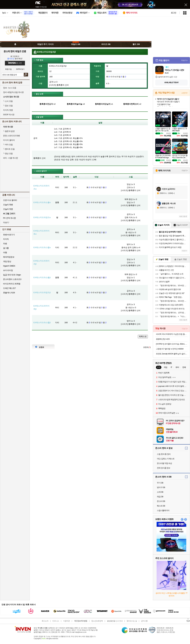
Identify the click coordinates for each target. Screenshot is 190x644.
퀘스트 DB (161, 506)
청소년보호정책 (97, 621)
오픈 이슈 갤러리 (10, 200)
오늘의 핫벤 (8, 205)
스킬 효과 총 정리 (164, 454)
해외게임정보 (9, 257)
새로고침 (182, 216)
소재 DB (160, 492)
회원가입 (8, 69)
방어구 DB (161, 487)
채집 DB (160, 497)
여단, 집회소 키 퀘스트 (166, 459)
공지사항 (144, 621)
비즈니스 (56, 621)
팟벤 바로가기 (9, 235)
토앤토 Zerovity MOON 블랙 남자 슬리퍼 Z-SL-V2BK (172, 354)
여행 (5, 253)
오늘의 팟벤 (8, 209)
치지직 (6, 239)
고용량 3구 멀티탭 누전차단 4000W (170, 349)
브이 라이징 (8, 270)
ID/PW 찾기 (20, 69)
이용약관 (66, 621)
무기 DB (160, 483)
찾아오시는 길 (132, 621)
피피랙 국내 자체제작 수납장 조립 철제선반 (172, 334)
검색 (26, 75)
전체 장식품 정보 (164, 468)
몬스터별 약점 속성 (164, 463)
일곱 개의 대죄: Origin (12, 275)
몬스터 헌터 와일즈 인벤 (15, 51)
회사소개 (45, 621)
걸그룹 (6, 248)
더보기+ (184, 60)
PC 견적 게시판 (9, 218)
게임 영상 (7, 261)
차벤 (5, 244)
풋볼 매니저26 (9, 293)
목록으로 (143, 336)
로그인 (174, 13)
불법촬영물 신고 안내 (115, 621)
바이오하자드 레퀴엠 (12, 284)
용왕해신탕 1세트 (163, 339)
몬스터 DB (161, 501)
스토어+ (185, 93)
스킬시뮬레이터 (163, 510)
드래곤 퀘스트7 (9, 288)
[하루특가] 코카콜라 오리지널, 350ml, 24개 (172, 344)
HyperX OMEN (9, 266)
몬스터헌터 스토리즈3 (12, 279)
